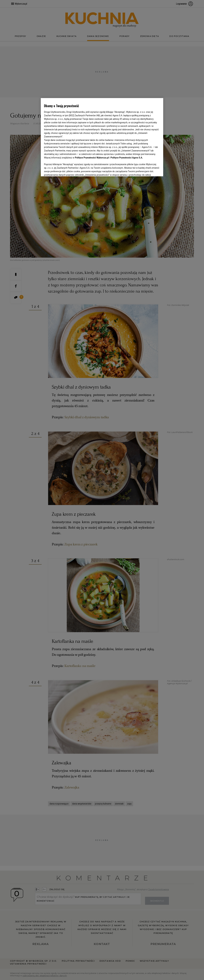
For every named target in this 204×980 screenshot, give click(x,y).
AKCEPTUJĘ (149, 170)
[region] (102, 137)
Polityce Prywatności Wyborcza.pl (92, 158)
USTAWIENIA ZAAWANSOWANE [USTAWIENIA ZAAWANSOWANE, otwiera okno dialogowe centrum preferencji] (65, 170)
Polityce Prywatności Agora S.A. (127, 158)
